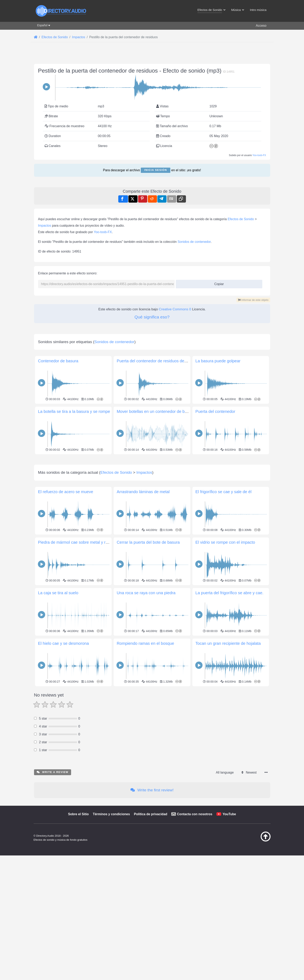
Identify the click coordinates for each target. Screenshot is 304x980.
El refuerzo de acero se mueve (66, 605)
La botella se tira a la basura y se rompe (74, 468)
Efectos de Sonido (241, 219)
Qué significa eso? (152, 317)
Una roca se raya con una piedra (146, 706)
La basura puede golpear (218, 418)
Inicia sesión (156, 170)
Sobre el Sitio (78, 927)
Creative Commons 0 (175, 309)
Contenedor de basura (58, 418)
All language (225, 886)
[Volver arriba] (255, 954)
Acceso (261, 26)
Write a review (53, 885)
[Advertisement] (152, 353)
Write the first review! (152, 903)
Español (42, 25)
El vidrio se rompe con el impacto (225, 655)
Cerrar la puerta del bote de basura (148, 655)
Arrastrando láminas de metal (143, 605)
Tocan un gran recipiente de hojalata (228, 757)
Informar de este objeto (253, 300)
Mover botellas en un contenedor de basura (156, 468)
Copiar (217, 283)
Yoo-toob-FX (259, 155)
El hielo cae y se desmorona (63, 757)
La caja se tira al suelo (58, 706)
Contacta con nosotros (195, 927)
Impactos (45, 226)
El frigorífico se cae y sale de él (223, 605)
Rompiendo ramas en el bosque (145, 757)
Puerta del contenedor (215, 468)
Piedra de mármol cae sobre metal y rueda (76, 655)
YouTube (229, 927)
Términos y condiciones (111, 927)
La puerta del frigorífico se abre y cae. (229, 706)
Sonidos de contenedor (194, 242)
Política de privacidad (151, 927)
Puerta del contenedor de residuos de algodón (158, 418)
